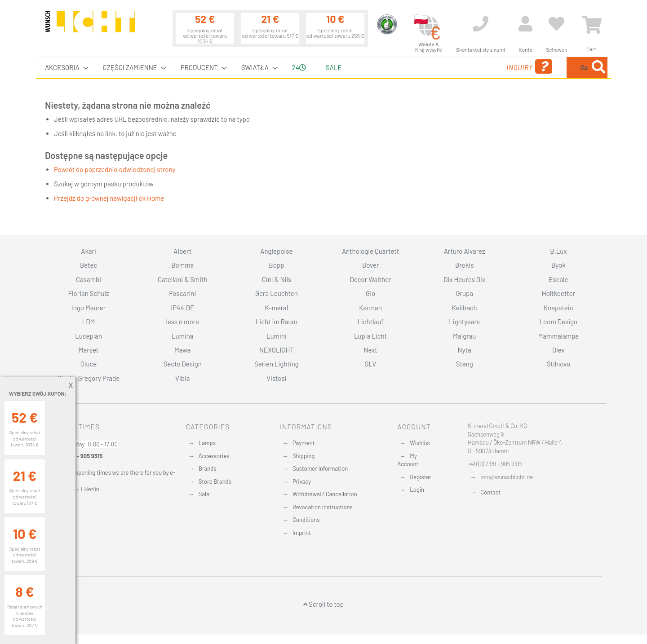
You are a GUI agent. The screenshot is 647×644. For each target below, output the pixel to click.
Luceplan (89, 336)
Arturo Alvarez (465, 251)
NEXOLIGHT (277, 350)
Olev (558, 350)
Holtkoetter (558, 293)
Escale (558, 279)
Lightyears (464, 322)
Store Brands (215, 481)
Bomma (182, 265)
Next (370, 350)
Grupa (464, 293)
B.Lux (558, 251)
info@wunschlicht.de (507, 477)
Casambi (89, 279)
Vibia (182, 378)
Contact (490, 492)
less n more (183, 322)
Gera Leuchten (277, 293)
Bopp (276, 265)
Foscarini (182, 293)
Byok (558, 265)
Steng (465, 364)
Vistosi (276, 378)
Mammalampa (558, 336)
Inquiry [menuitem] (457, 67)
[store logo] (90, 26)
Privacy (302, 481)
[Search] (598, 68)
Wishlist (420, 443)
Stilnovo (558, 364)
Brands (208, 468)
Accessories (214, 456)
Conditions (306, 520)
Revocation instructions (323, 507)
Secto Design (183, 364)
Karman (370, 308)
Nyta (465, 350)
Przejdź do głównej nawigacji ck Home (109, 198)
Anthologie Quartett (370, 251)
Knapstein (558, 308)
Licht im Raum (277, 322)
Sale (204, 494)
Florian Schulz (89, 293)
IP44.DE (182, 308)
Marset (89, 350)
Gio (370, 293)
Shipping (304, 456)
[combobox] (542, 68)
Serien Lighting (277, 364)
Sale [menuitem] (334, 67)
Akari (88, 251)
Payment (304, 443)
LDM (89, 322)
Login (417, 490)
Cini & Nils (277, 279)
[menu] (323, 68)
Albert (182, 251)
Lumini (277, 336)
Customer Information (320, 468)
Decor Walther (370, 279)
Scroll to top (323, 604)
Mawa (183, 350)
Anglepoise (276, 251)
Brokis (465, 265)
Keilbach (465, 308)
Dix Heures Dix (464, 279)
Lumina (183, 336)
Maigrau (464, 336)
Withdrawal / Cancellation (325, 494)
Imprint (302, 533)
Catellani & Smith (183, 279)
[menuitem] (64, 68)
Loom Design (559, 322)
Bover (371, 265)
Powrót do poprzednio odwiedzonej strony (115, 169)
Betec (89, 265)
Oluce (89, 364)
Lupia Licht (370, 336)
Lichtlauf (370, 322)
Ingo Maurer (89, 308)
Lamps (207, 443)
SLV (371, 364)
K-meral (277, 308)
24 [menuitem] (299, 67)
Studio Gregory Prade (89, 378)
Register (421, 477)
